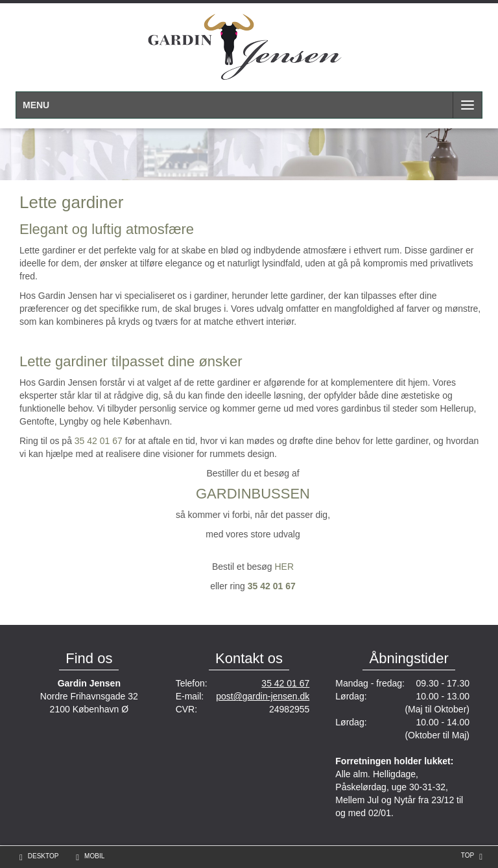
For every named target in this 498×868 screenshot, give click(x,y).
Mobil (94, 856)
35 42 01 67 (99, 441)
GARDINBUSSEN (253, 494)
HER (284, 567)
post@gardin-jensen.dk (263, 696)
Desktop (43, 856)
